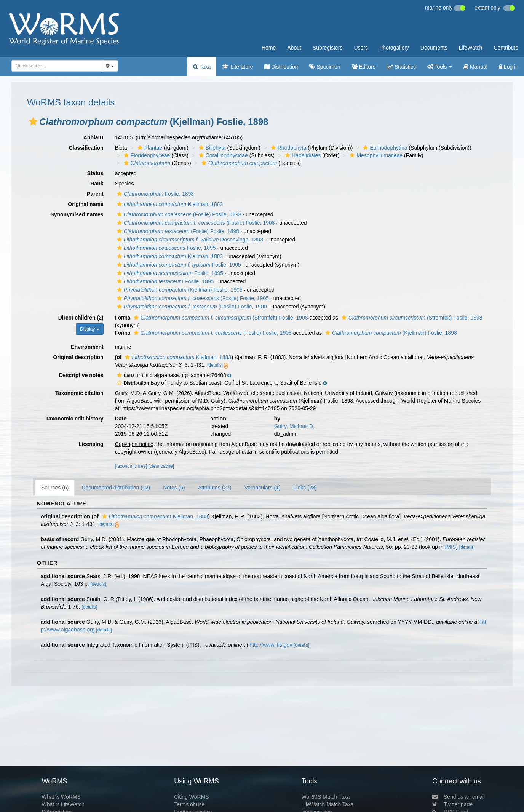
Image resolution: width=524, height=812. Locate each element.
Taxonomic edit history (74, 419)
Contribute (506, 48)
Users (361, 48)
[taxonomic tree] (131, 466)
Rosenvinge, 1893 (189, 240)
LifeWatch (471, 48)
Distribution (281, 67)
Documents (434, 48)
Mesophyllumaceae (375, 155)
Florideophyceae (146, 155)
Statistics (401, 67)
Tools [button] (440, 67)
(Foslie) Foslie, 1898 (178, 214)
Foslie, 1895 (165, 248)
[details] (215, 365)
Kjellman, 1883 (169, 204)
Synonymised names (77, 214)
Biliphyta (211, 148)
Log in (509, 67)
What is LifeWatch (63, 804)
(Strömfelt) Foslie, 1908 (220, 318)
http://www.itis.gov (271, 645)
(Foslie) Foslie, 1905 (192, 298)
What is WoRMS (61, 797)
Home (269, 48)
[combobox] (57, 66)
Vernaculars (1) (263, 488)
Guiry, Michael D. (294, 426)
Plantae (149, 148)
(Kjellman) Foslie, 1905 (179, 290)
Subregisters (328, 48)
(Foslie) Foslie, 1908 (195, 223)
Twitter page (452, 804)
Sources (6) (55, 488)
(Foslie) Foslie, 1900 (191, 307)
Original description (78, 357)
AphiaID (93, 137)
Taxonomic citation (79, 393)
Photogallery (394, 48)
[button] (33, 121)
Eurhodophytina (384, 148)
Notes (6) (174, 488)
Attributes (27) (215, 488)
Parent (95, 194)
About (294, 48)
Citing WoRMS (192, 797)
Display (90, 329)
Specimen (325, 67)
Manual (475, 67)
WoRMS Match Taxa (326, 797)
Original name (85, 204)
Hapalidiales (302, 155)
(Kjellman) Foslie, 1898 (390, 333)
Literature (237, 67)
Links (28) (305, 488)
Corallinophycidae (222, 155)
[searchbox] (54, 66)
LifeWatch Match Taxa (328, 804)
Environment (87, 347)
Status (95, 173)
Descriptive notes (81, 375)
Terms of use (189, 804)
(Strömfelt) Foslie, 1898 (411, 318)
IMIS (450, 547)
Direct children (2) (81, 318)
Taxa (202, 67)
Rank (97, 184)
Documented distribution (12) (116, 488)
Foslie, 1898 (154, 194)
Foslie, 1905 (178, 265)
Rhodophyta (288, 148)
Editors (364, 67)
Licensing (91, 444)
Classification (86, 148)
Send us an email (458, 797)
